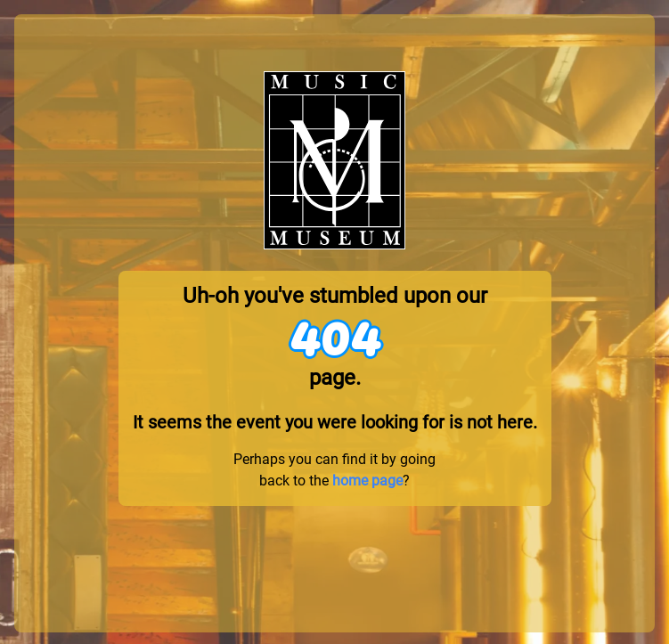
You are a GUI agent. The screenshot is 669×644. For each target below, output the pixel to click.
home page (367, 481)
